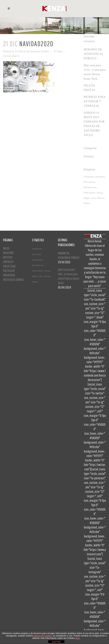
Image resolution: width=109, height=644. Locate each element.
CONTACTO (8, 262)
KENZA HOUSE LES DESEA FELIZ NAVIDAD (57, 29)
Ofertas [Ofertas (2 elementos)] (101, 198)
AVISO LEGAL (9, 266)
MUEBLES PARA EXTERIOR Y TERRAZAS (95, 101)
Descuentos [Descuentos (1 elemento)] (89, 182)
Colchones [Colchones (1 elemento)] (89, 177)
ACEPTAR (56, 642)
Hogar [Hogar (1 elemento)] (87, 198)
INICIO (6, 248)
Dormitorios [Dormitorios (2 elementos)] (90, 187)
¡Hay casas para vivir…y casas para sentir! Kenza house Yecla (69, 276)
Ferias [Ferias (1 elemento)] (100, 193)
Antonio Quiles (39, 51)
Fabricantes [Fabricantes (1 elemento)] (90, 193)
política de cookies (43, 636)
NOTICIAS (8, 257)
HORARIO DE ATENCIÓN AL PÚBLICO (93, 54)
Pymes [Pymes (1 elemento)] (87, 203)
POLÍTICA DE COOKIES (13, 280)
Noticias (29, 29)
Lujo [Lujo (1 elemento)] (93, 198)
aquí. (78, 638)
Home (21, 29)
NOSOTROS (8, 253)
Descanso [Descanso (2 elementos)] (100, 177)
